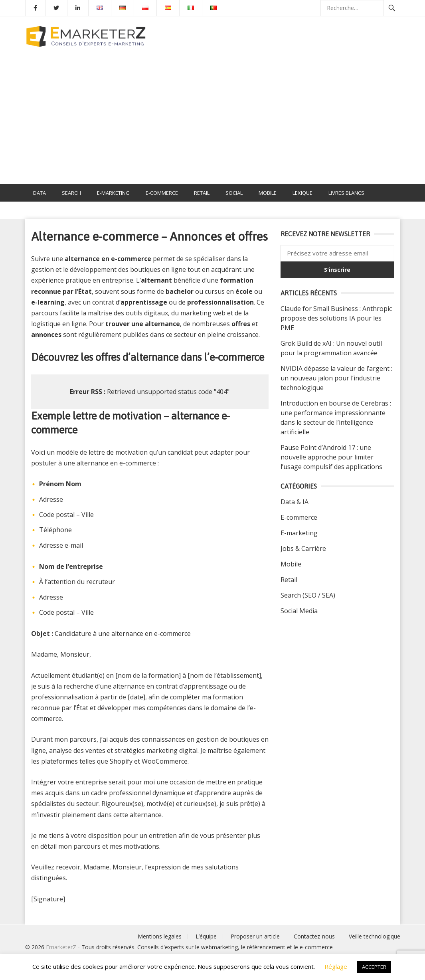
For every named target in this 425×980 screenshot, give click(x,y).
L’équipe (206, 936)
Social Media (299, 611)
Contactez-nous (314, 936)
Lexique (302, 193)
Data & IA (295, 502)
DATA (40, 193)
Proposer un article (255, 936)
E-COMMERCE (162, 193)
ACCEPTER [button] (374, 967)
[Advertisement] (212, 124)
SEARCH (71, 193)
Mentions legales (160, 936)
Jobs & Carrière (303, 548)
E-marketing (299, 533)
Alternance (82, 210)
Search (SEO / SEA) (308, 595)
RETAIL (202, 193)
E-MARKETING (113, 193)
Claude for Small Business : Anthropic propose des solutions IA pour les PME (336, 318)
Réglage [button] (336, 966)
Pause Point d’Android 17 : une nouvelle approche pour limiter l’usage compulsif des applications (331, 457)
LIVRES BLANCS (346, 193)
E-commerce (299, 517)
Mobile (291, 564)
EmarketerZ (61, 947)
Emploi (42, 210)
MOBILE (268, 193)
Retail (289, 580)
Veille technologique (375, 936)
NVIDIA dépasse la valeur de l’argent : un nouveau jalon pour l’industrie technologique (336, 378)
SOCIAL (234, 193)
